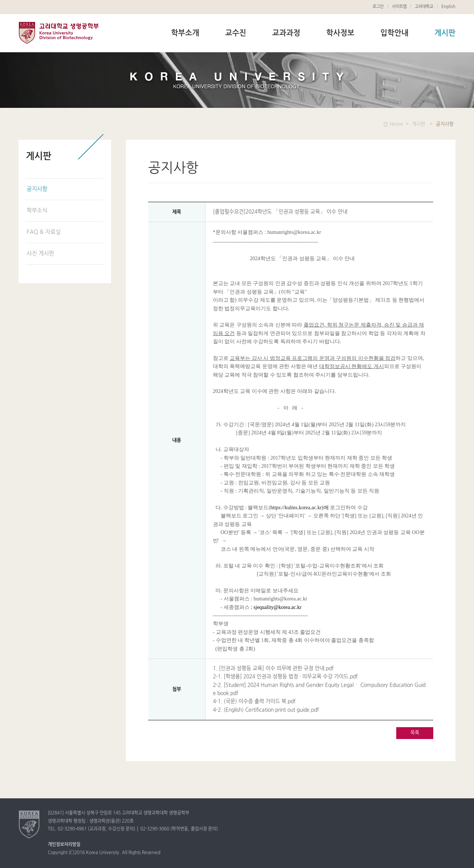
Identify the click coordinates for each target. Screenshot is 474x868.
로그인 (378, 7)
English (448, 7)
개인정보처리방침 (64, 845)
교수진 (236, 33)
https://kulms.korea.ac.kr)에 (299, 508)
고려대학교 (424, 7)
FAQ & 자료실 (44, 232)
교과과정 (286, 33)
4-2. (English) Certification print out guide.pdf (266, 710)
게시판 (445, 33)
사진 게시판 (40, 254)
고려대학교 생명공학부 (59, 33)
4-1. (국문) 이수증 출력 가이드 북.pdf (254, 701)
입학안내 (394, 33)
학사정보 (340, 33)
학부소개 (185, 33)
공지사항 (37, 189)
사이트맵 (399, 7)
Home (396, 124)
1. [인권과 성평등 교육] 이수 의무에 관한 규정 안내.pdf (273, 668)
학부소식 (37, 211)
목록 (415, 733)
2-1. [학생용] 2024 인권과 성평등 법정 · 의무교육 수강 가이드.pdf (286, 677)
